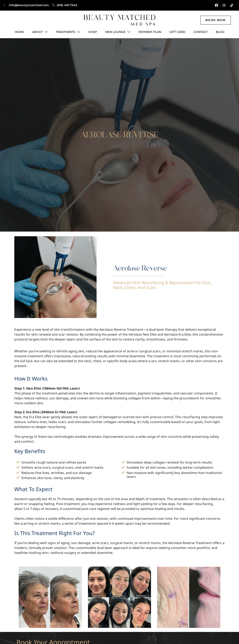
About (40, 32)
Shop (93, 32)
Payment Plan (150, 32)
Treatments (68, 32)
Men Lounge (118, 32)
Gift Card (177, 32)
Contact (201, 32)
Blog (220, 32)
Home (19, 32)
